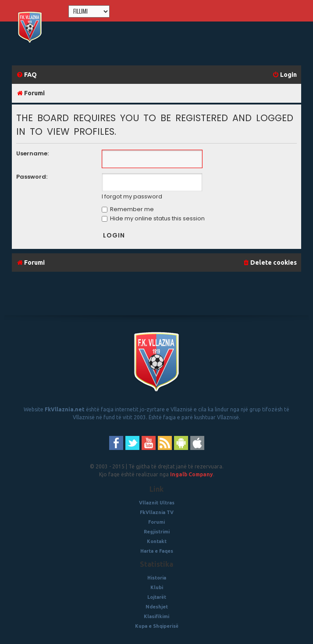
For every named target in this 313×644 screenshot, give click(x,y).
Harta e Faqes (157, 551)
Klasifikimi (156, 616)
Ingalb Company (192, 474)
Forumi (156, 522)
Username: (32, 153)
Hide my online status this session (153, 218)
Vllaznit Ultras (157, 503)
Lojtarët (157, 597)
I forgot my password (132, 197)
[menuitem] (27, 75)
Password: (32, 177)
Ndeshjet (157, 607)
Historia (157, 578)
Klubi (157, 587)
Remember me (128, 209)
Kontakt (157, 541)
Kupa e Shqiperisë (157, 626)
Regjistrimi (157, 532)
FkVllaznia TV (157, 512)
